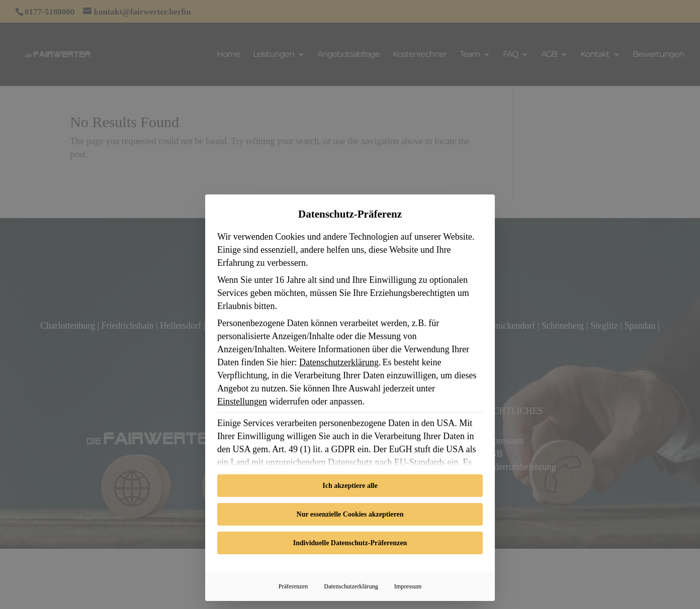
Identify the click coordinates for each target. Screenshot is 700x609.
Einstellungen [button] (242, 401)
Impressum (408, 586)
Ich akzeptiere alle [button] (350, 486)
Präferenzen (293, 586)
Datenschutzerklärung (339, 362)
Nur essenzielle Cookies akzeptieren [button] (350, 514)
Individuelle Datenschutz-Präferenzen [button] (350, 543)
